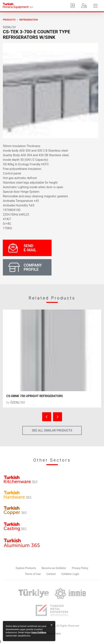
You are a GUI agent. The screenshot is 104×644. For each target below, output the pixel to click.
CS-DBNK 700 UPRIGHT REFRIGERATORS (35, 396)
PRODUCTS (9, 20)
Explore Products (26, 568)
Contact (51, 574)
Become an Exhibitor (54, 568)
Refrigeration (29, 20)
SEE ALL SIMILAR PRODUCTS (52, 430)
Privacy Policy (80, 568)
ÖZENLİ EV (9, 27)
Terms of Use (33, 574)
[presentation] (47, 417)
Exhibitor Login (70, 574)
